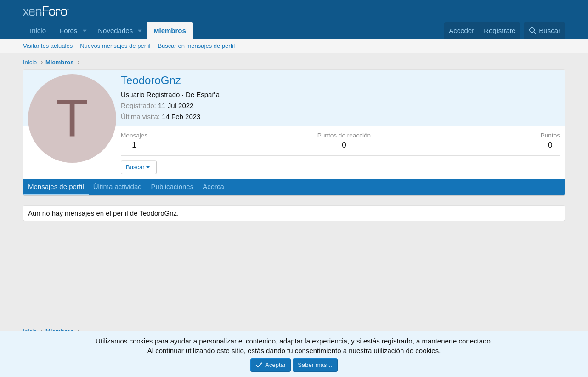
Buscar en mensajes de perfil (196, 46)
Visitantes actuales (48, 46)
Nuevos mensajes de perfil (115, 46)
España (208, 94)
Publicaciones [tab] (172, 186)
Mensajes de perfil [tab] (56, 186)
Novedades (115, 31)
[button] (85, 31)
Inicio (38, 31)
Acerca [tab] (213, 186)
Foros (68, 31)
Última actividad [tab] (118, 186)
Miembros (170, 31)
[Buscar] (544, 31)
